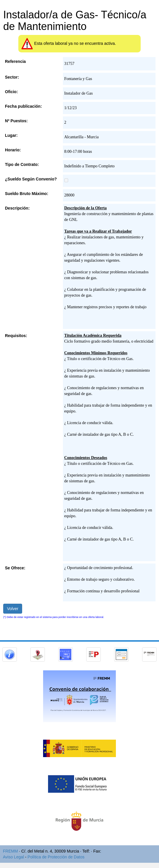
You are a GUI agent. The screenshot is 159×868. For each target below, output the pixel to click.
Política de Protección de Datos (56, 857)
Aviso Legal (13, 857)
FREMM (10, 851)
